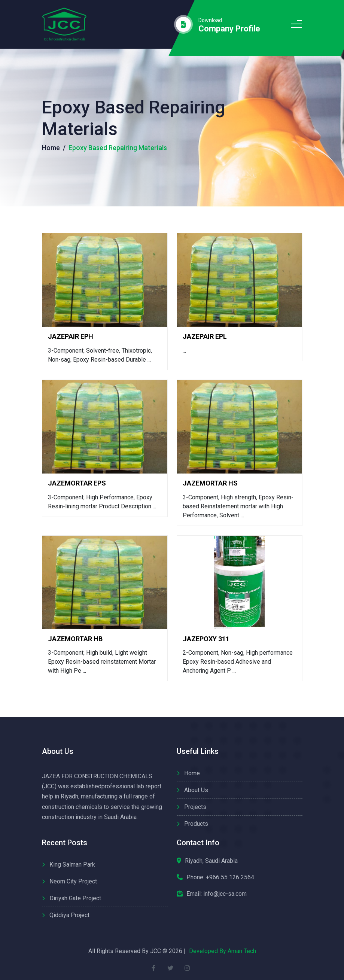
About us (196, 790)
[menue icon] (296, 25)
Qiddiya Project (69, 915)
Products (196, 824)
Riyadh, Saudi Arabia (211, 861)
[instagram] (187, 968)
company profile (229, 29)
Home (51, 148)
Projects (195, 807)
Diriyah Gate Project (75, 898)
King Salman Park (72, 865)
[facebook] (153, 968)
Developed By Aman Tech (223, 951)
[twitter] (170, 968)
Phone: (220, 877)
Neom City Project (73, 881)
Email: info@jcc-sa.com (217, 894)
